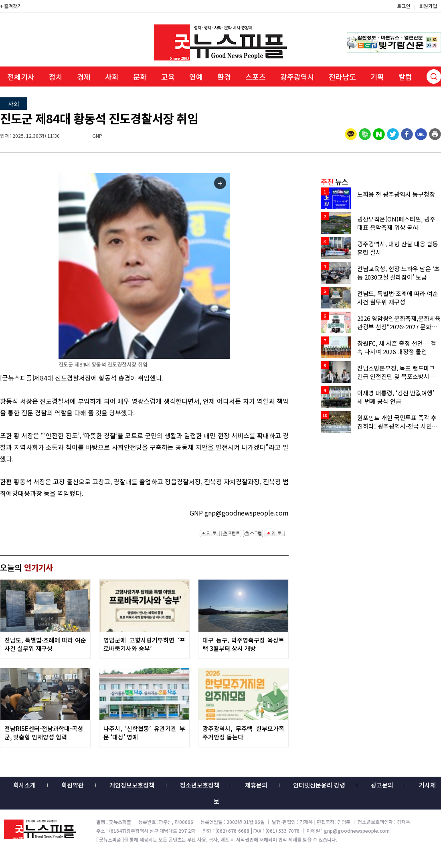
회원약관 (73, 785)
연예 (196, 77)
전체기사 (21, 77)
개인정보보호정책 (132, 785)
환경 (224, 77)
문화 (140, 77)
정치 (56, 77)
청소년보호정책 (200, 785)
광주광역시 (297, 77)
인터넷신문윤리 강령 (319, 785)
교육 (168, 77)
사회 (112, 77)
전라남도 (342, 77)
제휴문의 (256, 785)
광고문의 (382, 785)
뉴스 (334, 181)
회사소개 (24, 785)
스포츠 (256, 77)
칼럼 (405, 77)
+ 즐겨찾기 (11, 6)
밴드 (374, 14)
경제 (84, 77)
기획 (377, 77)
